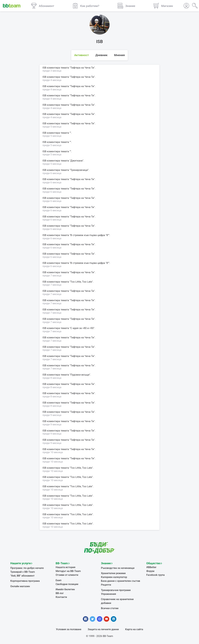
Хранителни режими (113, 573)
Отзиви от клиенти (67, 575)
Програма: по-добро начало (27, 568)
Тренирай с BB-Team (23, 572)
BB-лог (60, 593)
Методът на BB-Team (68, 571)
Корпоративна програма (25, 581)
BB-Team (62, 563)
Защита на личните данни (103, 629)
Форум (150, 571)
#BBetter (151, 567)
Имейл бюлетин (65, 589)
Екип (59, 580)
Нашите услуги (21, 563)
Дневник (101, 55)
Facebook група (156, 575)
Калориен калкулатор (114, 577)
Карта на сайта (134, 629)
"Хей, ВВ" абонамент (22, 576)
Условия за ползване (69, 629)
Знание (106, 563)
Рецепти (106, 585)
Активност (81, 55)
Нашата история (66, 567)
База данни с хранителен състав (121, 581)
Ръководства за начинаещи (118, 568)
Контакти (61, 597)
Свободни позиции (67, 584)
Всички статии (110, 608)
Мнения (119, 55)
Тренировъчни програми (116, 590)
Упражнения (109, 594)
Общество (153, 563)
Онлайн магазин (20, 586)
